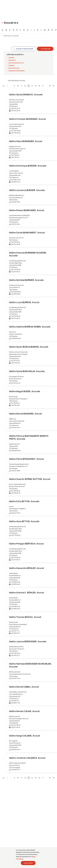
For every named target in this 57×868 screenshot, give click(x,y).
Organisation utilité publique (16, 71)
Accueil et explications (24, 49)
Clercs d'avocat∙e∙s (14, 68)
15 (36, 86)
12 (25, 86)
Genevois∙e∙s (12, 60)
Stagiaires (11, 65)
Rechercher (46, 49)
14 (32, 86)
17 (43, 86)
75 (50, 86)
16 (39, 86)
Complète (11, 57)
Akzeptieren (28, 865)
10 (18, 86)
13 (28, 86)
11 (21, 86)
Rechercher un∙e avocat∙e (11, 36)
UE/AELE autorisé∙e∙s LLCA (16, 63)
